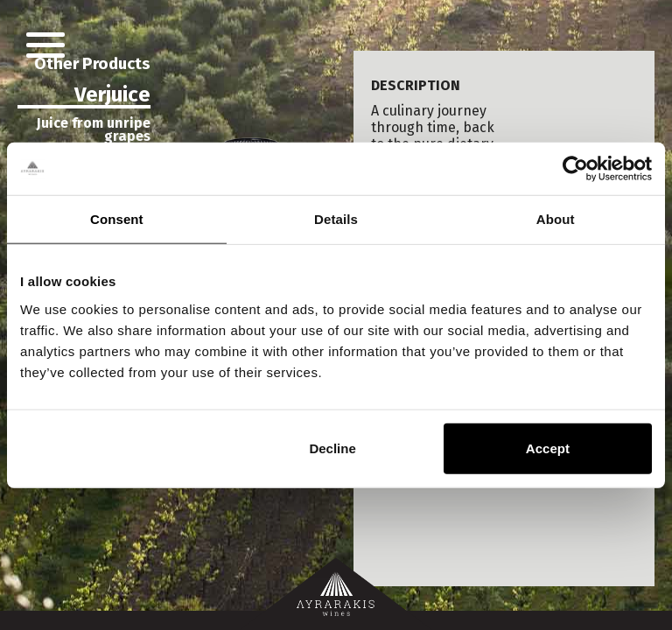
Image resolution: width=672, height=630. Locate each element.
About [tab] (556, 219)
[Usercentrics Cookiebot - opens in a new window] (575, 169)
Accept (548, 448)
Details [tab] (336, 219)
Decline (332, 448)
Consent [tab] (117, 219)
